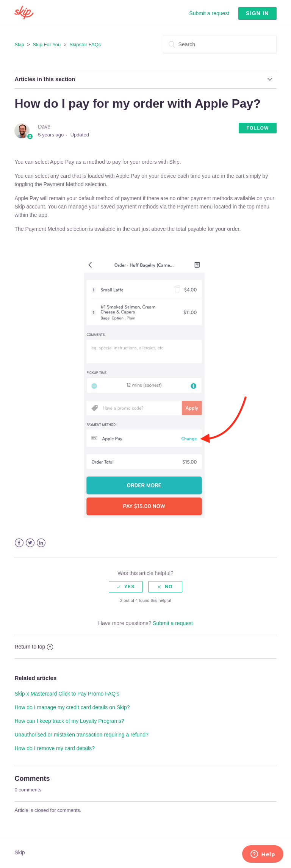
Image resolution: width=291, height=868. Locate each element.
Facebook (19, 543)
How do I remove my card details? (55, 748)
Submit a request (209, 13)
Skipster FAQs (85, 45)
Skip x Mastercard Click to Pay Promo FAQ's (67, 694)
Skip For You (47, 45)
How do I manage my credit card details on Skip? (72, 707)
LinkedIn (41, 543)
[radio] (126, 587)
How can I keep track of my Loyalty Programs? (69, 721)
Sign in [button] (257, 13)
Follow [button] (257, 128)
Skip (19, 45)
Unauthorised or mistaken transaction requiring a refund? (81, 735)
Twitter (30, 543)
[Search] (220, 44)
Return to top (34, 647)
